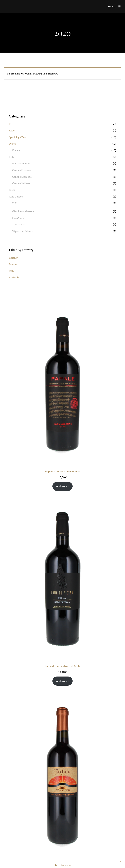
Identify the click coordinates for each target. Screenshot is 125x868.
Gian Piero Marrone (23, 211)
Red (11, 124)
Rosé (12, 130)
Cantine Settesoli (22, 183)
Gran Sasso (18, 218)
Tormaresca (19, 224)
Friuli (12, 190)
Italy (11, 157)
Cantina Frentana (22, 170)
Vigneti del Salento (23, 231)
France (16, 150)
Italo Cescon (16, 196)
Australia (14, 277)
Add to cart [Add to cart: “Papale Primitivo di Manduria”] (62, 486)
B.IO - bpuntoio (21, 163)
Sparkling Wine (17, 137)
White (12, 144)
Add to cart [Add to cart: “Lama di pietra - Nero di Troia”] (62, 681)
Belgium (14, 258)
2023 (15, 203)
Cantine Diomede (22, 177)
